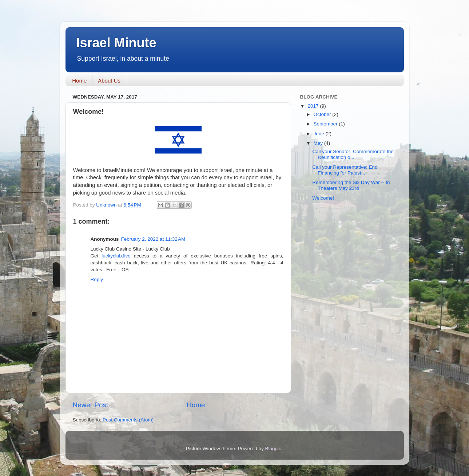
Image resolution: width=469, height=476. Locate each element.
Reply (97, 279)
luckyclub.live (116, 256)
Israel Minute (116, 43)
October (323, 114)
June (320, 134)
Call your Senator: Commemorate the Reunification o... (353, 154)
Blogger (274, 449)
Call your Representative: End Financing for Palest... (345, 170)
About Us (109, 81)
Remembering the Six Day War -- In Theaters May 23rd (351, 185)
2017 (314, 106)
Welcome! (323, 198)
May (319, 143)
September (326, 124)
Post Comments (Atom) (128, 420)
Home (79, 81)
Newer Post (91, 405)
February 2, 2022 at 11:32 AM (153, 239)
